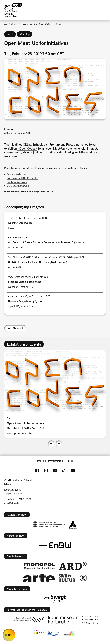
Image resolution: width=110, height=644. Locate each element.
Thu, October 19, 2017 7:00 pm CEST (28, 218)
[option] (55, 394)
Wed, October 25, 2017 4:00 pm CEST (29, 296)
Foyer (11, 228)
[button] (55, 89)
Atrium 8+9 (14, 267)
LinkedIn (73, 470)
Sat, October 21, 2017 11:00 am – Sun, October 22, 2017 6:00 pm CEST (46, 257)
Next (59, 444)
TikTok (64, 470)
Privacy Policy (56, 461)
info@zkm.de (12, 503)
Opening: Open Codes (20, 223)
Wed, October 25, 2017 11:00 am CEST (29, 277)
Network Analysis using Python (26, 301)
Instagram (46, 470)
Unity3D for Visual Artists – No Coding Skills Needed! (37, 262)
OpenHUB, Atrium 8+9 (21, 287)
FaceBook (37, 470)
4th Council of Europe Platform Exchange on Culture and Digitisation (46, 242)
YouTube (55, 470)
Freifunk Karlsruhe (17, 182)
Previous (51, 444)
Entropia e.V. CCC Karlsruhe (22, 178)
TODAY (9, 635)
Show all (18, 328)
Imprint (41, 461)
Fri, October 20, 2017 (19, 238)
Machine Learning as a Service (25, 282)
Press (70, 461)
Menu (102, 6)
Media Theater (16, 247)
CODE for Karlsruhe (18, 186)
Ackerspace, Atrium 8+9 (17, 133)
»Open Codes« (27, 148)
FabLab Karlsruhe (17, 174)
